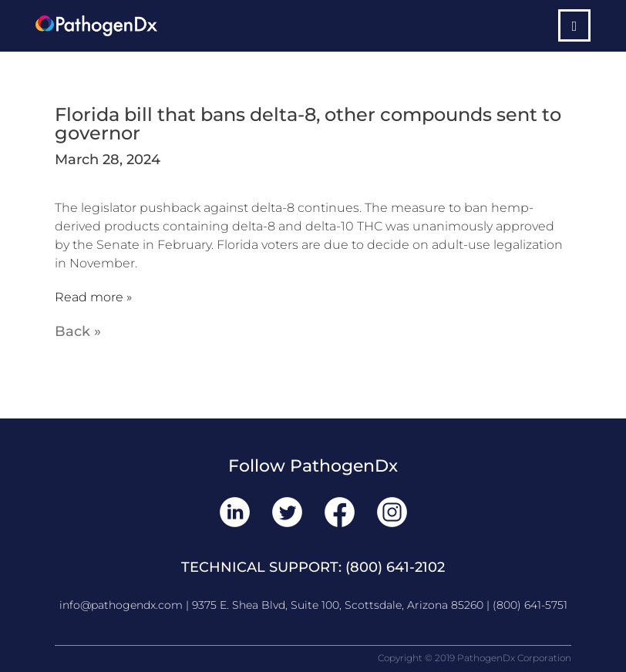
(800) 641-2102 (395, 567)
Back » (78, 331)
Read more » (93, 297)
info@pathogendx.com (121, 605)
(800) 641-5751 (530, 605)
